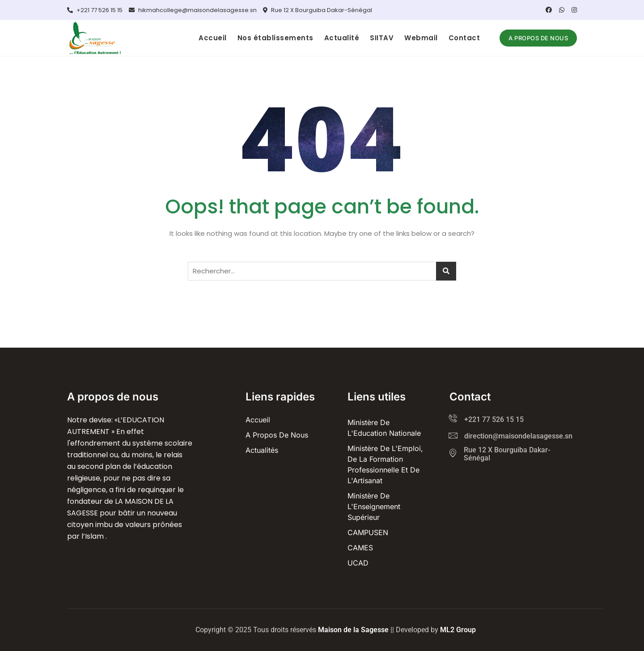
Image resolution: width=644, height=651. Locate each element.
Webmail (421, 38)
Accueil (213, 38)
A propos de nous (538, 38)
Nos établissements (275, 38)
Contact (464, 38)
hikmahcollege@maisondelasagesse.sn (193, 10)
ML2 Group (458, 630)
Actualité (342, 38)
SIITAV (382, 38)
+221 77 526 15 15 (95, 10)
